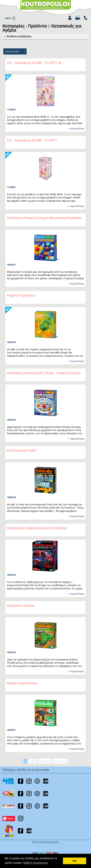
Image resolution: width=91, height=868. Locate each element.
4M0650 (11, 652)
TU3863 (11, 187)
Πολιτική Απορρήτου (45, 842)
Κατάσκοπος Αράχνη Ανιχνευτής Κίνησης (37, 528)
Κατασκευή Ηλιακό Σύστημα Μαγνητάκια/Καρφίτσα (44, 218)
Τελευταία (60, 761)
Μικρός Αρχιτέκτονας (22, 683)
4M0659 (11, 342)
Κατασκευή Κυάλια (21, 606)
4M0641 (11, 265)
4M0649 (11, 497)
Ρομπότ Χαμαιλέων (21, 295)
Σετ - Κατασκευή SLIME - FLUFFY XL (35, 63)
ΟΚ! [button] (75, 861)
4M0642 (11, 420)
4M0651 (11, 730)
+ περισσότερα (76, 128)
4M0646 (11, 575)
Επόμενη (45, 761)
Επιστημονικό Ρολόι (22, 450)
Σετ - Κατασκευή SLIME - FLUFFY (32, 140)
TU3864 (11, 110)
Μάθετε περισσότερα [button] (36, 863)
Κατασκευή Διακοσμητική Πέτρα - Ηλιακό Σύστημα (44, 373)
